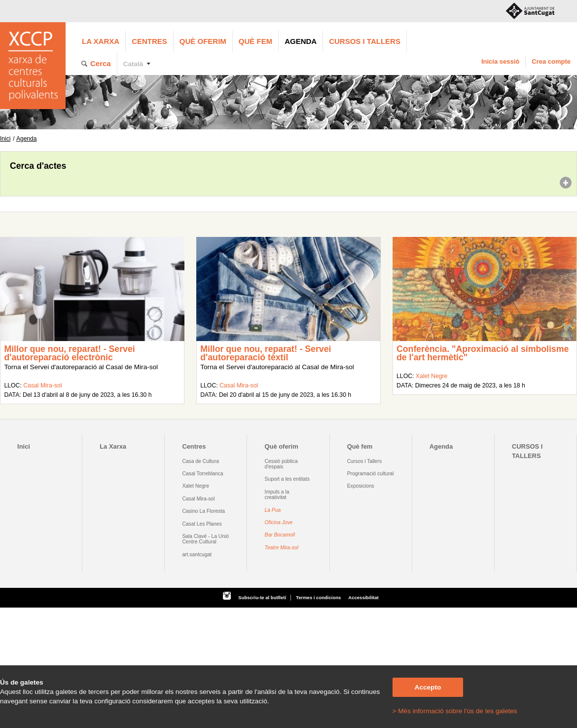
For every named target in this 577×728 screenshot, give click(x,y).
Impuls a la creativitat (277, 495)
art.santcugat (197, 555)
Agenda (301, 41)
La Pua (273, 510)
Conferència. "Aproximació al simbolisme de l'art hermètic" (483, 353)
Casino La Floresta (203, 511)
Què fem (255, 41)
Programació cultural (371, 474)
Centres (149, 41)
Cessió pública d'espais (281, 464)
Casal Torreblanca (202, 474)
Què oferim (203, 41)
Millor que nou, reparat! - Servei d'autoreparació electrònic (69, 353)
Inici (5, 139)
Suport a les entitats (287, 479)
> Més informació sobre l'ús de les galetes (455, 711)
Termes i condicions (318, 597)
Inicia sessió (500, 61)
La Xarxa (101, 41)
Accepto (428, 687)
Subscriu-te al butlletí (262, 597)
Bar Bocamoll (280, 535)
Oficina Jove (279, 522)
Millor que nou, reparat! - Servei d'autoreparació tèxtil (266, 353)
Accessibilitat (363, 597)
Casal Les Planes (202, 524)
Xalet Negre (432, 376)
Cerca (101, 63)
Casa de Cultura (200, 461)
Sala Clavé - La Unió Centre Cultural (205, 539)
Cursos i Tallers (364, 461)
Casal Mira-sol (42, 385)
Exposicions (361, 486)
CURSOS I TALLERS (365, 41)
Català (133, 64)
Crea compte (551, 61)
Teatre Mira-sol (282, 548)
